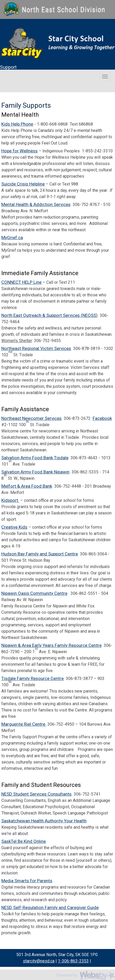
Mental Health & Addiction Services (36, 204)
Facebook (102, 418)
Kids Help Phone (17, 124)
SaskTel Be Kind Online (24, 841)
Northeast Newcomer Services (31, 418)
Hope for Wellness (19, 151)
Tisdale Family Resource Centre (32, 678)
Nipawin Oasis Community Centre (34, 593)
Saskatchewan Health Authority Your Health (44, 821)
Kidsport (10, 500)
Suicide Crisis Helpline (23, 184)
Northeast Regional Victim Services (36, 348)
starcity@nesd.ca (39, 961)
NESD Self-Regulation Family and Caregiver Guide (50, 907)
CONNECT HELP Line (21, 282)
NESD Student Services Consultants (36, 794)
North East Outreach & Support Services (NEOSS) (49, 315)
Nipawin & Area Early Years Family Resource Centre (51, 645)
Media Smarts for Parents (27, 881)
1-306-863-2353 (73, 961)
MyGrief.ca (12, 238)
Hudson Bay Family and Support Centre (40, 554)
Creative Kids (14, 527)
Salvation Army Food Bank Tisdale (35, 458)
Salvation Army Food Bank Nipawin (35, 472)
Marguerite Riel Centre (24, 724)
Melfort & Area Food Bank (27, 486)
